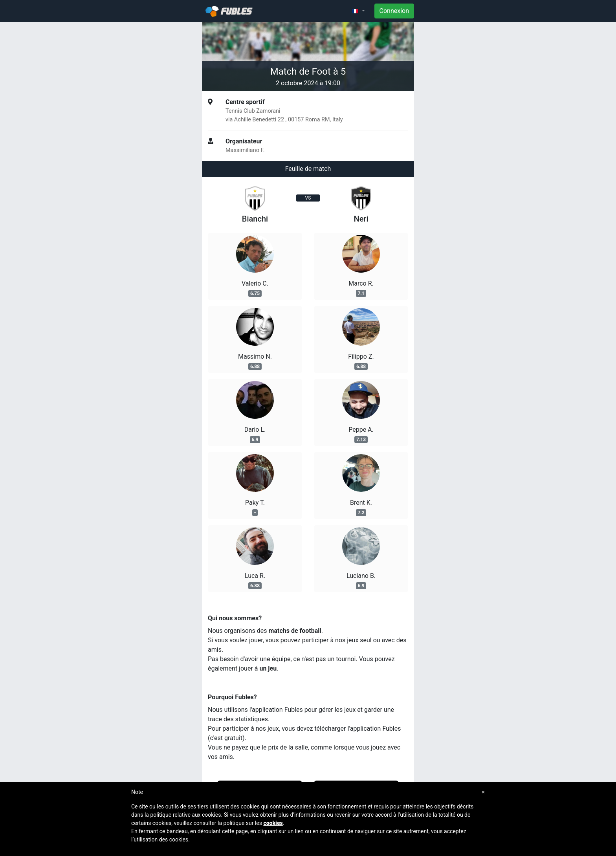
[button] (358, 11)
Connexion (394, 11)
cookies (273, 823)
